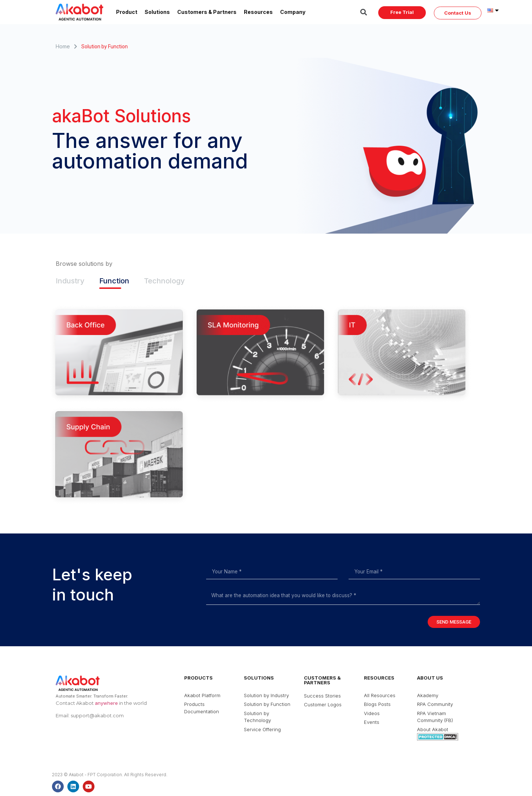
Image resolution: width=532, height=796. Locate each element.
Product (127, 12)
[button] (402, 13)
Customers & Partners (207, 12)
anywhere (106, 703)
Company (293, 12)
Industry (70, 281)
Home (63, 46)
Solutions (157, 12)
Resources (258, 12)
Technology (164, 281)
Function (114, 281)
